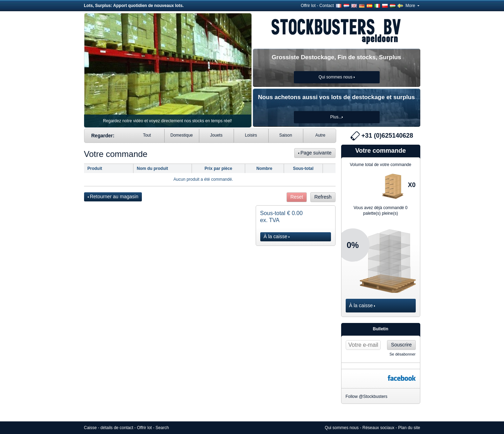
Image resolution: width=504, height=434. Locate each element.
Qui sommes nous (342, 428)
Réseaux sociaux (378, 428)
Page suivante (315, 153)
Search (162, 428)
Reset (297, 197)
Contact (327, 6)
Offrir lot (308, 6)
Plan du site (409, 428)
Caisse (91, 428)
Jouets (216, 135)
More (412, 6)
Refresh (323, 197)
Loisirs (251, 135)
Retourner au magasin (113, 197)
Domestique (181, 135)
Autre (320, 135)
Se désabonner (403, 354)
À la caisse (277, 236)
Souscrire (401, 345)
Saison (286, 135)
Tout (147, 135)
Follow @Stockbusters (367, 397)
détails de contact (117, 428)
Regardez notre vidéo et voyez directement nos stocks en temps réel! (167, 121)
